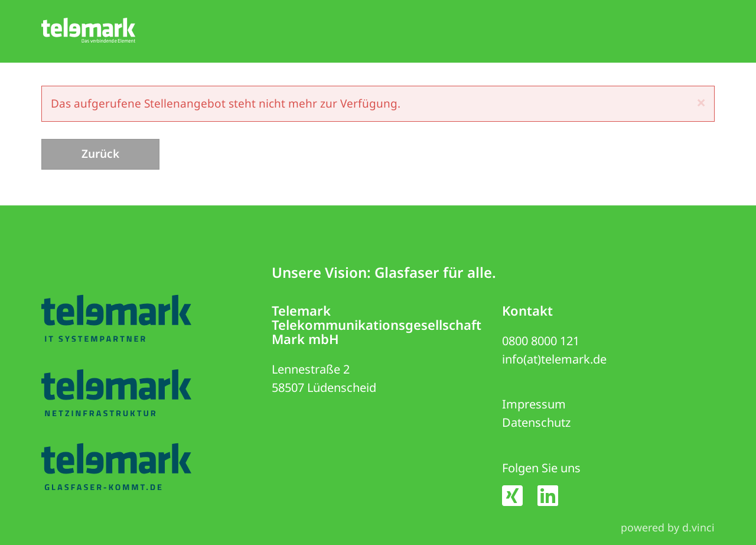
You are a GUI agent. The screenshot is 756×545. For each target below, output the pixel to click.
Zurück (100, 154)
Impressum (534, 405)
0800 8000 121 (541, 341)
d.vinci (698, 527)
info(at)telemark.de (554, 359)
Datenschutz (536, 423)
